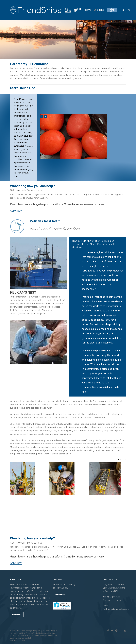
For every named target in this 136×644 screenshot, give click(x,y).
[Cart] (129, 10)
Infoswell (22, 641)
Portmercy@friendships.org (116, 609)
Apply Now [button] (16, 211)
